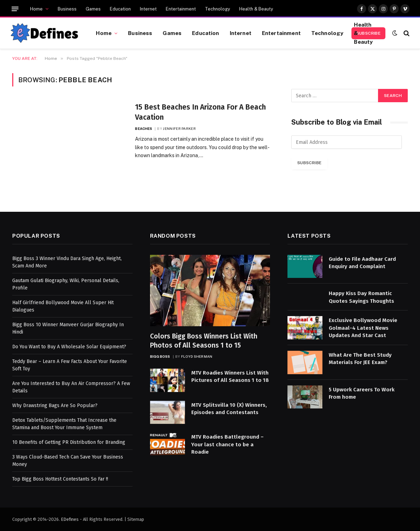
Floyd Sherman (197, 356)
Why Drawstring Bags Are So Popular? (55, 406)
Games (93, 9)
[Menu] (15, 9)
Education (120, 9)
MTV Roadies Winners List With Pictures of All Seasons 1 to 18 (230, 376)
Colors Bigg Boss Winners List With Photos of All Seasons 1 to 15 (204, 341)
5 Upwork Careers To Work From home (362, 393)
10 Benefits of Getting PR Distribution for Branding (69, 442)
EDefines (70, 519)
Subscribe (309, 163)
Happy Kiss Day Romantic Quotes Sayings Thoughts (361, 297)
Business (67, 9)
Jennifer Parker (179, 128)
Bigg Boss (160, 356)
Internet (148, 9)
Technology (218, 9)
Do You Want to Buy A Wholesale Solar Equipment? (69, 347)
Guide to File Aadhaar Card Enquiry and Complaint (362, 263)
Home (36, 9)
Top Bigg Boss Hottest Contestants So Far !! (60, 479)
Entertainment (181, 9)
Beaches (144, 128)
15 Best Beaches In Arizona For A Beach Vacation (200, 112)
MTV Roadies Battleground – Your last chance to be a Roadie (227, 444)
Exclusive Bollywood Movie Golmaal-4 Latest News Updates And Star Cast (363, 328)
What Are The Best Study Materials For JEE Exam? (360, 359)
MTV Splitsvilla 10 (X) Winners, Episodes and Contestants (229, 409)
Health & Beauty (256, 9)
